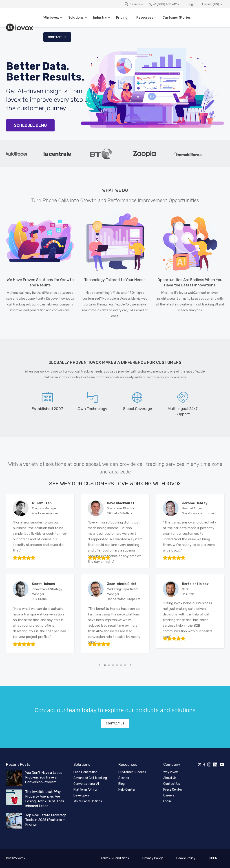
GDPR (213, 858)
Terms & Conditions (115, 858)
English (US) (211, 4)
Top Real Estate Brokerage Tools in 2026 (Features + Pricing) (46, 820)
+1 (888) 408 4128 (164, 4)
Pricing (122, 18)
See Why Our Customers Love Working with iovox (115, 484)
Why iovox (51, 18)
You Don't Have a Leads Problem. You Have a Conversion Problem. (44, 777)
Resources (145, 18)
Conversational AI (86, 784)
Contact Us (57, 37)
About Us (170, 778)
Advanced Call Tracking (90, 778)
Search (132, 4)
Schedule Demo (30, 125)
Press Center (173, 790)
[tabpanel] (62, 154)
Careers (169, 795)
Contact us (115, 723)
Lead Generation (85, 772)
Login (192, 4)
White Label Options (88, 801)
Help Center (127, 790)
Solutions (76, 18)
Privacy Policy (153, 858)
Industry (100, 18)
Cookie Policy (186, 858)
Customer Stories (177, 18)
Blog (122, 784)
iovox (20, 27)
